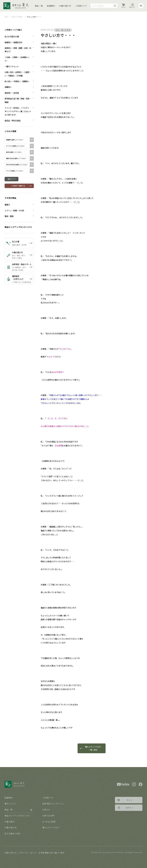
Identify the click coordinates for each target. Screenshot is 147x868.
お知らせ (46, 810)
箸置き (7, 205)
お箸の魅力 (10, 822)
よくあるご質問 (49, 822)
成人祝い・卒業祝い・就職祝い (17, 81)
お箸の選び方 (65, 6)
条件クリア (12, 179)
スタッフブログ (17, 17)
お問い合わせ (11, 853)
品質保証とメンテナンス (53, 804)
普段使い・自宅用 (12, 93)
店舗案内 (51, 6)
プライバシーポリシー (29, 853)
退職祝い (8, 87)
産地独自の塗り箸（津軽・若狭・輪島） (18, 100)
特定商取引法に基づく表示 (53, 853)
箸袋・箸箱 (9, 216)
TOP (6, 17)
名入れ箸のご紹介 (13, 833)
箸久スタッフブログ (51, 827)
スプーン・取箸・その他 (14, 210)
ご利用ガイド (81, 6)
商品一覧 (39, 6)
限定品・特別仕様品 (13, 121)
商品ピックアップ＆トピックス (18, 227)
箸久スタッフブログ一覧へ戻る (93, 748)
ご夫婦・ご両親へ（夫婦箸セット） (17, 59)
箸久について (10, 804)
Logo (16, 6)
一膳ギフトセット (12, 66)
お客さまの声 (48, 816)
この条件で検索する (18, 186)
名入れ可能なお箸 (12, 36)
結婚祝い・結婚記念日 (13, 42)
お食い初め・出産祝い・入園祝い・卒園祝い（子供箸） (17, 74)
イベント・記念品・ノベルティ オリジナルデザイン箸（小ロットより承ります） (18, 111)
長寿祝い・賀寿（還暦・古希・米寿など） (18, 50)
